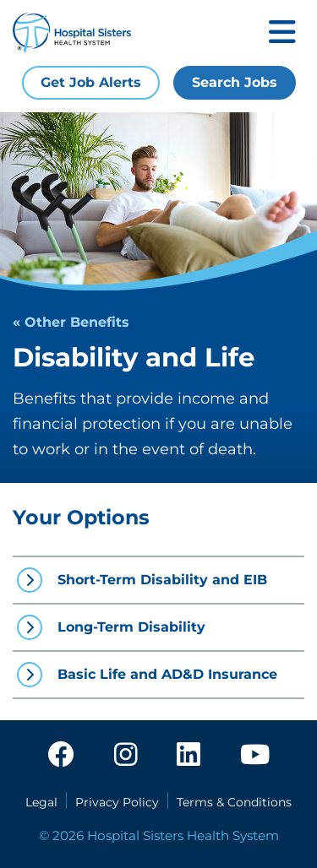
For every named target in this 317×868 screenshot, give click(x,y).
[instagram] (126, 756)
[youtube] (255, 756)
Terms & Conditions (234, 802)
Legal (41, 802)
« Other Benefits (71, 322)
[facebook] (61, 756)
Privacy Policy (117, 802)
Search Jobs (235, 82)
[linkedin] (189, 756)
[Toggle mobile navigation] (282, 33)
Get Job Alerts (91, 82)
